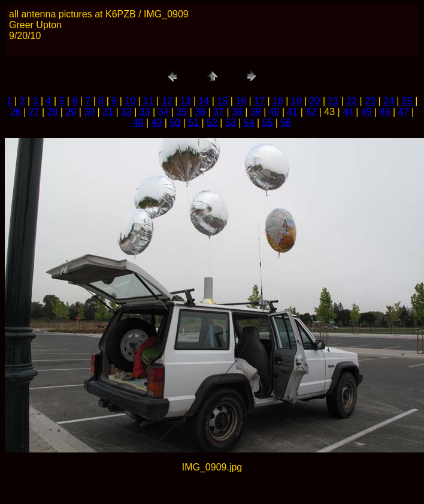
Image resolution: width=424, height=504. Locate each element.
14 (204, 101)
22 (352, 101)
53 (231, 123)
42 (311, 112)
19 (296, 101)
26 (16, 112)
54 (249, 123)
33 (145, 112)
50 (175, 123)
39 (256, 112)
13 (186, 101)
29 (71, 112)
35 (182, 112)
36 (200, 112)
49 (157, 123)
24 (389, 101)
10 (130, 101)
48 (138, 123)
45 (367, 112)
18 (278, 101)
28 (53, 112)
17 (259, 101)
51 (193, 123)
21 (334, 101)
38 (237, 112)
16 (241, 101)
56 (286, 123)
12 (167, 101)
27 (34, 112)
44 (348, 112)
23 (370, 101)
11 (149, 101)
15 (222, 101)
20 (315, 101)
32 (126, 112)
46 (385, 112)
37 (219, 112)
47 (404, 112)
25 (407, 101)
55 (268, 123)
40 (274, 112)
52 (212, 123)
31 (108, 112)
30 (89, 112)
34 (163, 112)
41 (293, 112)
